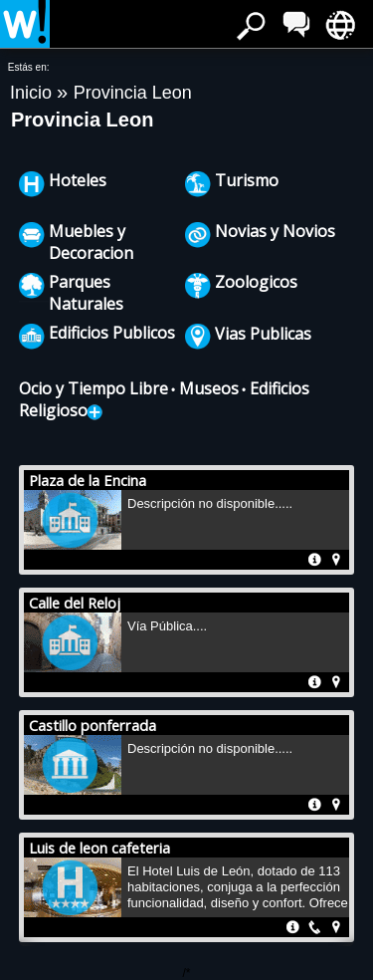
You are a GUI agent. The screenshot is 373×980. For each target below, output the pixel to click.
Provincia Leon (133, 93)
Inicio (33, 93)
